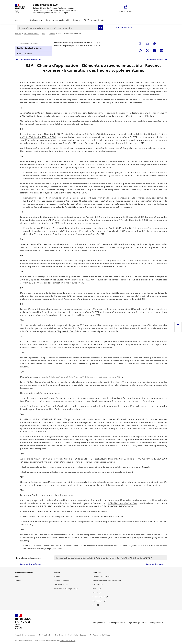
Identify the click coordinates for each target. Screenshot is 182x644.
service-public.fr (116, 623)
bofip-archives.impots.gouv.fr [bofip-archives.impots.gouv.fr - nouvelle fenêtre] (65, 589)
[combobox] (58, 28)
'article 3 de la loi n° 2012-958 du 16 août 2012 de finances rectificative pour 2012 (81, 377)
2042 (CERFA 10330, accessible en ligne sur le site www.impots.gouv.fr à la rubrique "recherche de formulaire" (73, 116)
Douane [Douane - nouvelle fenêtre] (95, 589)
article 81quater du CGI (38, 459)
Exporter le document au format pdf (140, 43)
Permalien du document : (28, 558)
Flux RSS (57, 577)
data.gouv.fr (156, 623)
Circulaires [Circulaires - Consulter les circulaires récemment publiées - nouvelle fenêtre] (96, 585)
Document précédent (30, 60)
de (79, 459)
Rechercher (101, 28)
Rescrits (77, 20)
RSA (44, 34)
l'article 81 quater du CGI (152, 82)
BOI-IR (161, 538)
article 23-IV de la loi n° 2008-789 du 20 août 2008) (106, 446)
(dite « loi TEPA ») (118, 382)
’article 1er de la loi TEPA (142, 546)
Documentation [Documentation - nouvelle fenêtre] (60, 585)
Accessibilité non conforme (25, 635)
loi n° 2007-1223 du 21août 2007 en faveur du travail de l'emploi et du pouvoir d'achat (65, 382)
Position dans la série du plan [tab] (30, 48)
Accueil (18, 20)
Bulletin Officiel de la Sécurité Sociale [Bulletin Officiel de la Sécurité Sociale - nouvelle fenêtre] (106, 581)
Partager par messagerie (162, 51)
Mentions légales (45, 635)
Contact (18, 581)
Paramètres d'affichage (101, 635)
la (84, 459)
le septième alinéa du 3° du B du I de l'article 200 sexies (119, 89)
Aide (17, 577)
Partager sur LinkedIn (154, 51)
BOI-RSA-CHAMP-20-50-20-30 (118, 506)
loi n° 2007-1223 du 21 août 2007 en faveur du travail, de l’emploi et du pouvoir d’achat (101, 361)
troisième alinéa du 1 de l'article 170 (83, 134)
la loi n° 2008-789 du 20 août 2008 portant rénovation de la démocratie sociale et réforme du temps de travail (88, 419)
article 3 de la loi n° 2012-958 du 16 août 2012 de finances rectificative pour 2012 (61, 82)
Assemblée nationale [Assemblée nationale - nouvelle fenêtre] (100, 577)
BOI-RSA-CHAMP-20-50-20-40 (92, 511)
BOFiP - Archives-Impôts (94, 20)
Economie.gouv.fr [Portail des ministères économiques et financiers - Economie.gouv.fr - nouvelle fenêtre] (99, 597)
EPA (99, 459)
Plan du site (60, 635)
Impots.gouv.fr (98, 601)
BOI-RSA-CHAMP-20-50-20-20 (57, 506)
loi (89, 459)
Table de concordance (62, 581)
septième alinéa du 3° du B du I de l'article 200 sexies (132, 134)
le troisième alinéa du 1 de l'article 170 (70, 89)
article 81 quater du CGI (108, 440)
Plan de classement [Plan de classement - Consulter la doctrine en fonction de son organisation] (34, 20)
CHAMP (52, 34)
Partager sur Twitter (147, 51)
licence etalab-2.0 (67, 641)
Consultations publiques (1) (58, 20)
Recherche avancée (126, 27)
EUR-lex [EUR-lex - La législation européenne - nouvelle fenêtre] (95, 593)
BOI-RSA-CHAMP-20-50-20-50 (98, 344)
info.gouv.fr (98, 623)
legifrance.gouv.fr (137, 623)
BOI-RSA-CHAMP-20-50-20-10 (122, 503)
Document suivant (155, 60)
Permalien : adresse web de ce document (154, 43)
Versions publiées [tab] (25, 54)
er (73, 459)
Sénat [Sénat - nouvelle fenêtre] (95, 605)
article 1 (66, 459)
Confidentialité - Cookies (77, 635)
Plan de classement (31, 34)
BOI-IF (112, 538)
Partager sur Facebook (140, 51)
